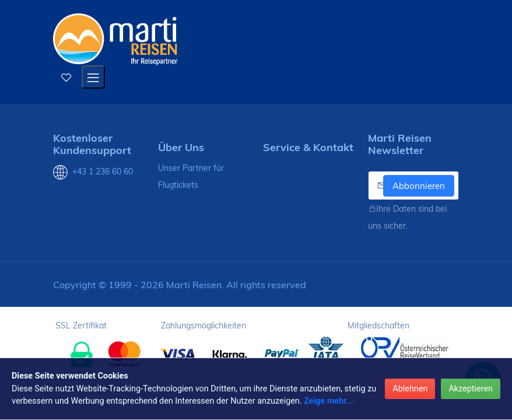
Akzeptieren (471, 389)
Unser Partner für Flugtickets (191, 176)
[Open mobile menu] (93, 77)
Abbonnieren (419, 186)
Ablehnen (410, 389)
